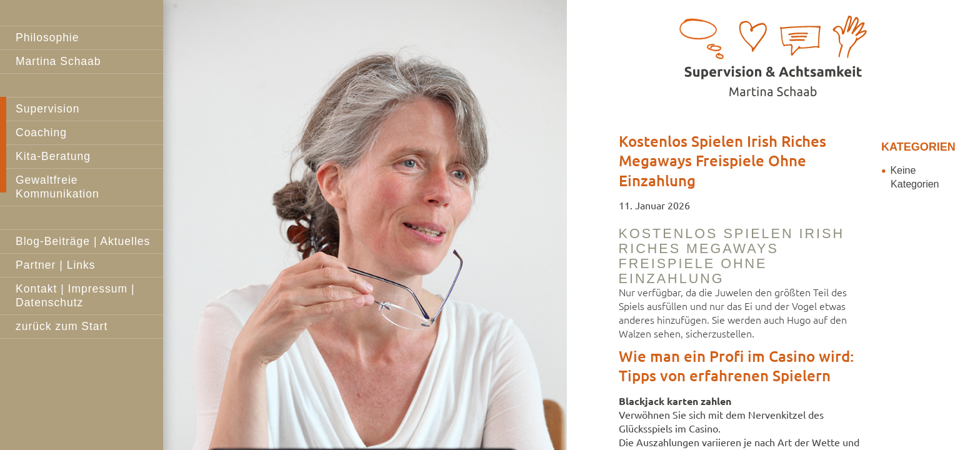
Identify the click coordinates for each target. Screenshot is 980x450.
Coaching (41, 132)
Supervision (47, 109)
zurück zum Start (62, 326)
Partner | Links (56, 265)
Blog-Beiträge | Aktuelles (83, 241)
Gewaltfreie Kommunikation (57, 187)
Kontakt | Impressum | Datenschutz (75, 296)
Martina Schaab (58, 61)
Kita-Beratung (53, 156)
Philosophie (47, 37)
